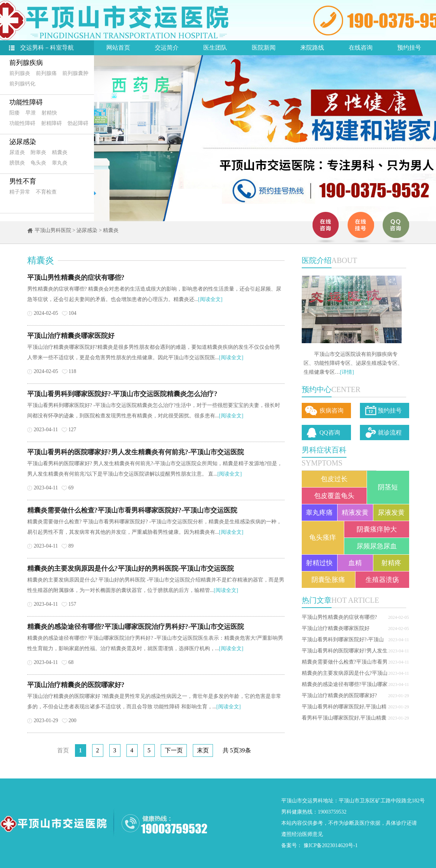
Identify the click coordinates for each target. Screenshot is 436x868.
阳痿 (15, 113)
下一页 (174, 750)
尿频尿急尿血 (377, 546)
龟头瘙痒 (323, 538)
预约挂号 (409, 48)
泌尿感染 (23, 142)
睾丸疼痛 (319, 513)
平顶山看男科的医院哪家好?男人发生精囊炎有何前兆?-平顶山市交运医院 (136, 452)
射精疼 (391, 563)
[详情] (347, 372)
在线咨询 (361, 48)
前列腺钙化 (22, 84)
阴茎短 (388, 487)
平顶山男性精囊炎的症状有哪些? (339, 617)
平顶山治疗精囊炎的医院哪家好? (339, 695)
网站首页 (118, 48)
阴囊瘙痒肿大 (377, 529)
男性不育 (23, 181)
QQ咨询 (330, 433)
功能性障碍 (26, 102)
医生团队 (215, 48)
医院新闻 (264, 48)
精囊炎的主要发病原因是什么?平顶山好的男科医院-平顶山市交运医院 (131, 568)
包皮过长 (334, 479)
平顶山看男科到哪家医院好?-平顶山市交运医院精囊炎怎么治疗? (122, 394)
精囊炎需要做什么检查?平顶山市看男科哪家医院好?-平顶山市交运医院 (132, 510)
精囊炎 (60, 152)
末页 (203, 750)
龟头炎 (38, 163)
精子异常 (20, 192)
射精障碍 (51, 123)
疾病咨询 (332, 411)
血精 (355, 563)
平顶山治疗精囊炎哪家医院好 (336, 628)
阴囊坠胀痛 (328, 580)
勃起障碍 (78, 123)
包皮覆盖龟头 (334, 496)
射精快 (49, 113)
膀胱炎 (17, 163)
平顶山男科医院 (53, 230)
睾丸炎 (60, 163)
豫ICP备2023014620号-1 (331, 845)
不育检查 (46, 192)
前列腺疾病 (26, 63)
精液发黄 (355, 513)
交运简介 (167, 48)
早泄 (31, 113)
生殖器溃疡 (382, 580)
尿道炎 (17, 152)
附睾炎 (38, 152)
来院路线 (312, 48)
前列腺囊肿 (75, 73)
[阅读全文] (210, 299)
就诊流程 (390, 433)
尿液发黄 (391, 513)
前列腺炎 (20, 73)
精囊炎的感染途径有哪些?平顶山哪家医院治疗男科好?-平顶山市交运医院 (136, 627)
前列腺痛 (46, 73)
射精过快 (319, 563)
